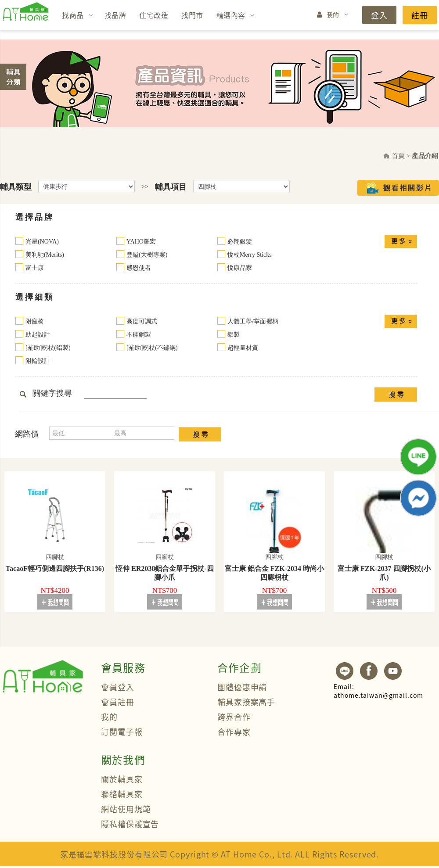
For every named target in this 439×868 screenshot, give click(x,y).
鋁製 (234, 335)
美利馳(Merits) (45, 255)
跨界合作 (234, 717)
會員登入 (118, 687)
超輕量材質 (243, 348)
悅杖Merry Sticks (250, 255)
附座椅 (35, 321)
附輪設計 (38, 361)
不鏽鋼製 (139, 335)
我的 (333, 14)
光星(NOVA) (42, 242)
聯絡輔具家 (122, 794)
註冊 (420, 15)
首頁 (398, 156)
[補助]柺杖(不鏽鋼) (152, 348)
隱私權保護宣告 (130, 824)
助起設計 (38, 335)
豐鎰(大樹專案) (147, 255)
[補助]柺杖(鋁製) (48, 348)
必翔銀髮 (240, 242)
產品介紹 (425, 156)
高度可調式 (142, 321)
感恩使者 (139, 268)
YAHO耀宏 (141, 242)
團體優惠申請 (242, 687)
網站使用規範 (126, 809)
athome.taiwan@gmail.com (378, 691)
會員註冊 (118, 702)
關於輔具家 (122, 779)
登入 (379, 15)
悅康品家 (240, 268)
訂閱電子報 (122, 732)
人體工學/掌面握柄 (253, 321)
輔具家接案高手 (246, 702)
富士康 (35, 268)
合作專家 (234, 732)
